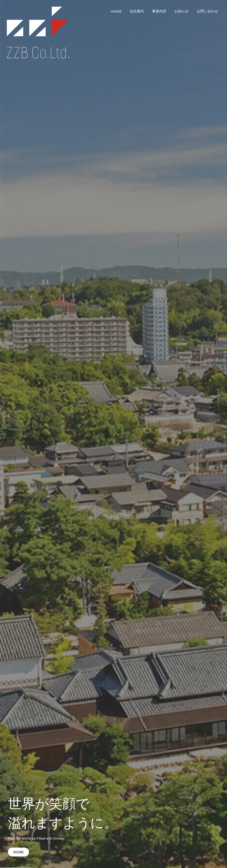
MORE (19, 852)
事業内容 (159, 11)
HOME (116, 11)
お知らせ (182, 11)
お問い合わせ (207, 11)
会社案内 (137, 11)
